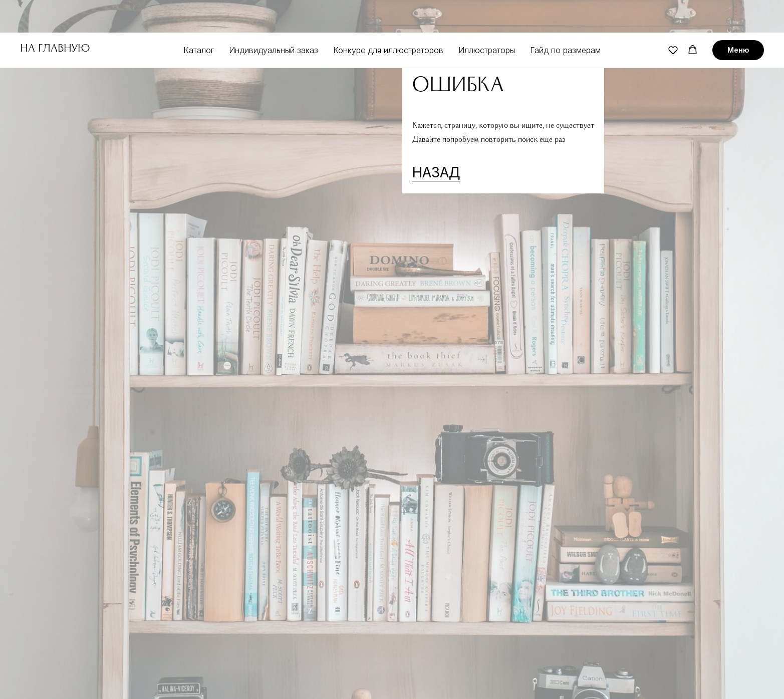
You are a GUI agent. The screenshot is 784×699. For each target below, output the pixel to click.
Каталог (199, 18)
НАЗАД (436, 172)
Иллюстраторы (487, 18)
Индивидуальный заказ (274, 18)
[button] (673, 17)
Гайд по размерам (565, 18)
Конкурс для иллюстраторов (388, 18)
